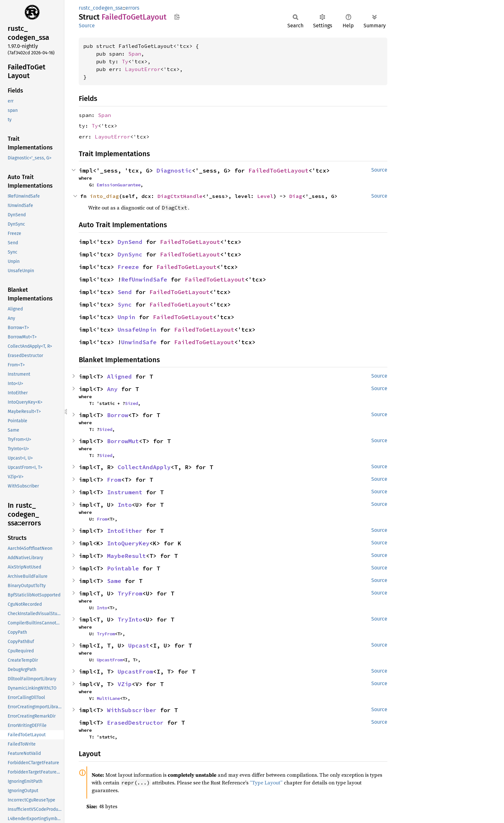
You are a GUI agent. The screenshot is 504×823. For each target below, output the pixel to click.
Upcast (139, 645)
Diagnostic (174, 170)
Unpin (126, 317)
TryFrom (130, 593)
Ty (125, 61)
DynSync (130, 254)
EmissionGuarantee (119, 185)
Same (114, 581)
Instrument (125, 492)
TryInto (130, 619)
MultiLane (108, 698)
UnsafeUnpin (137, 330)
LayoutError (143, 69)
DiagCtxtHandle (180, 196)
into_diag (104, 196)
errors (132, 8)
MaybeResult (126, 556)
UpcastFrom (110, 660)
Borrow (118, 415)
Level (265, 196)
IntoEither (125, 531)
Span (135, 54)
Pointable (123, 568)
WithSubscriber (132, 710)
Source (87, 26)
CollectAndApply (144, 467)
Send (125, 292)
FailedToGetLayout (279, 170)
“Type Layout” (266, 783)
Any (112, 389)
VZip (125, 684)
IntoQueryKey (128, 543)
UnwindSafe (139, 342)
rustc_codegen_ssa (101, 8)
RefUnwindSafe (144, 279)
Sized (131, 403)
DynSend (130, 242)
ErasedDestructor (135, 723)
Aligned (119, 376)
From (114, 480)
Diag (296, 196)
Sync (125, 304)
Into (125, 505)
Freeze (128, 267)
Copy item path (177, 17)
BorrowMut (123, 441)
